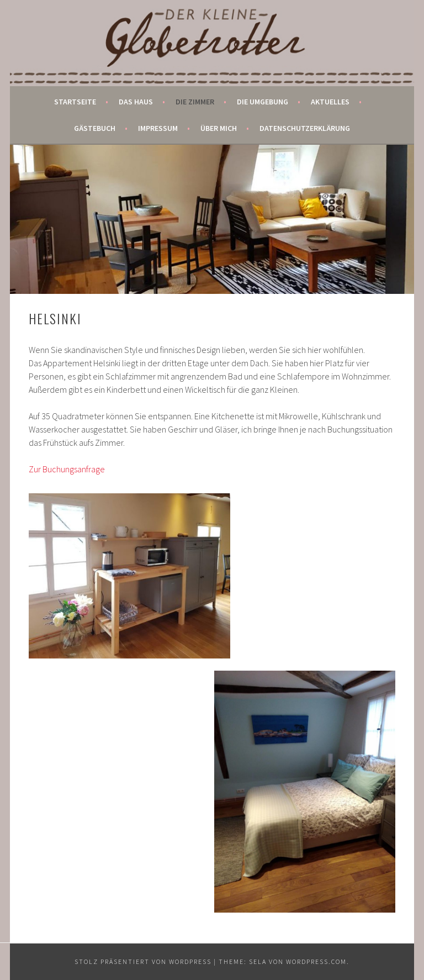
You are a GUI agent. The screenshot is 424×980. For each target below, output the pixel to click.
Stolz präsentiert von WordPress (143, 961)
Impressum (158, 128)
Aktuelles (330, 102)
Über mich (219, 128)
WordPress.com (316, 961)
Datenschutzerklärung (305, 128)
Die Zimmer (195, 102)
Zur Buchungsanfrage (67, 469)
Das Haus (136, 102)
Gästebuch (95, 128)
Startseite (75, 102)
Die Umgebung (263, 102)
